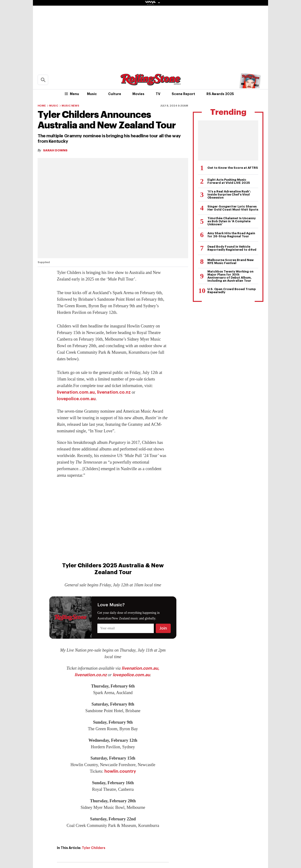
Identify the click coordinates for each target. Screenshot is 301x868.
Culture (115, 94)
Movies (138, 94)
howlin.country (120, 771)
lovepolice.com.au (76, 399)
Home (42, 106)
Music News (70, 106)
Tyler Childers (94, 848)
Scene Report (183, 94)
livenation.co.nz (114, 392)
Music (92, 94)
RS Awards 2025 (220, 94)
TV (158, 94)
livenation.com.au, (76, 392)
